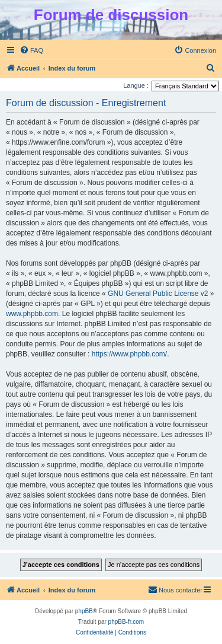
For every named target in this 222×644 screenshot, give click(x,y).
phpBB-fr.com (126, 622)
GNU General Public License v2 (158, 294)
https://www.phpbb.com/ (129, 354)
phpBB (84, 611)
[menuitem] (31, 50)
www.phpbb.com (32, 314)
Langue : (136, 85)
